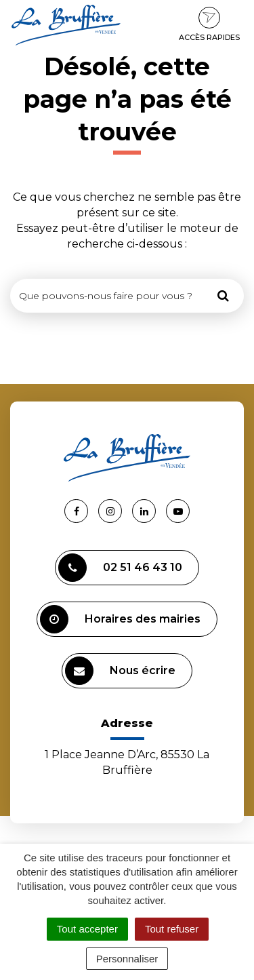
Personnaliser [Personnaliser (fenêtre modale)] (127, 959)
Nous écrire (120, 671)
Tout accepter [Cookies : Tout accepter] (87, 929)
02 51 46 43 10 (120, 568)
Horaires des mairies (120, 619)
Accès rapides (209, 24)
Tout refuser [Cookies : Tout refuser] (172, 929)
